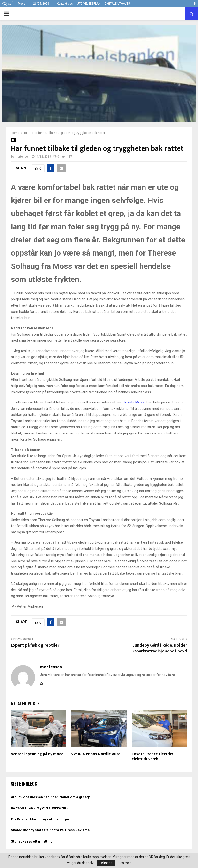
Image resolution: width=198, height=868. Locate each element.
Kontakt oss (65, 4)
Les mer (125, 863)
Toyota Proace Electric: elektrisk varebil (152, 756)
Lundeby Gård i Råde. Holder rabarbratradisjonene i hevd (160, 648)
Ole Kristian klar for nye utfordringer (40, 819)
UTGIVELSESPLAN (89, 4)
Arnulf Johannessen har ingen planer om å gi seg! (50, 797)
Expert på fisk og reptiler (35, 645)
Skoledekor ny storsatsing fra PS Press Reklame (50, 830)
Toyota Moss (134, 402)
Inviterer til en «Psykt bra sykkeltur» (39, 808)
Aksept (106, 863)
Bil (14, 140)
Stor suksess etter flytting (32, 841)
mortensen (22, 157)
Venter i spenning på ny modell (38, 754)
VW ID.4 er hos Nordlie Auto (96, 754)
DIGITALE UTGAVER (117, 4)
